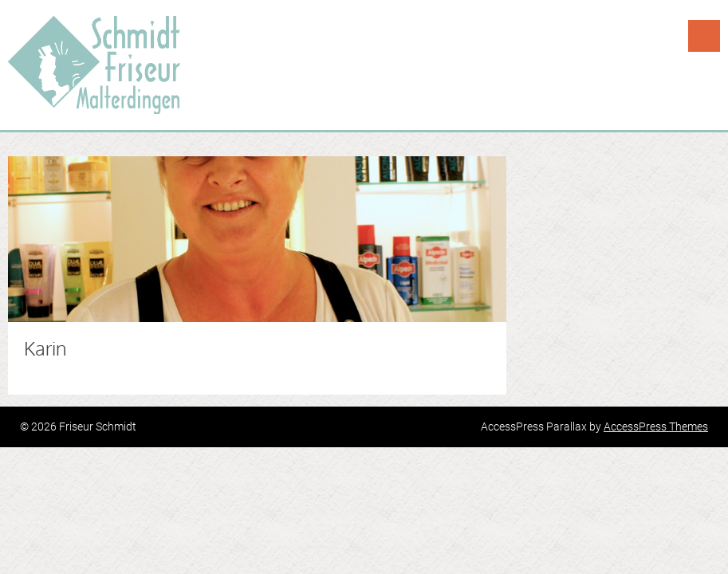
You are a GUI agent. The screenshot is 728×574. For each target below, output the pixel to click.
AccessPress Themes (656, 427)
